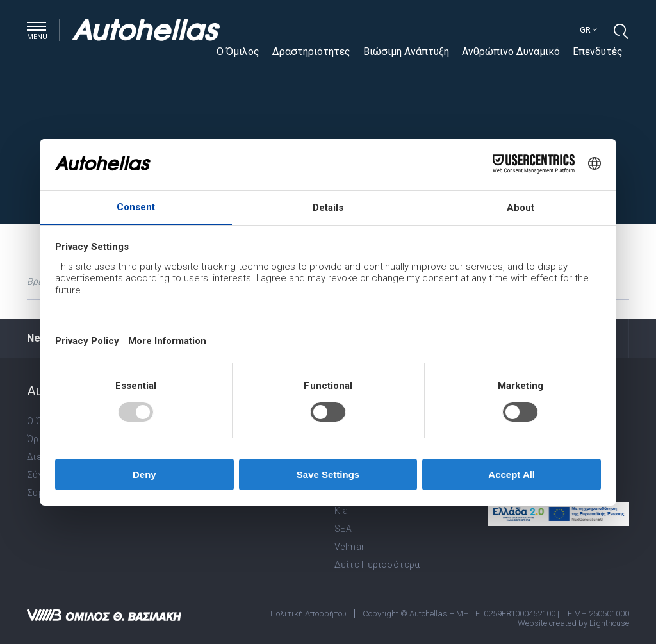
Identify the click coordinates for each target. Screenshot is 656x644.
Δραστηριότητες (311, 52)
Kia (341, 511)
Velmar (349, 547)
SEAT (346, 529)
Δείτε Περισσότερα (377, 565)
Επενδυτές (598, 52)
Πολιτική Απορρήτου (308, 614)
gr (588, 30)
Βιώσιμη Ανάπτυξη (406, 52)
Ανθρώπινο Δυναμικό (511, 52)
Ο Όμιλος (238, 52)
